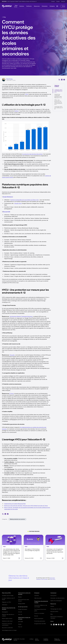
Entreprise (52, 6)
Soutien (58, 1)
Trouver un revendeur (39, 613)
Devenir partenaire (39, 619)
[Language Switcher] (58, 6)
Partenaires (45, 6)
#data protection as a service (17, 519)
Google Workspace (23, 609)
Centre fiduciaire (37, 640)
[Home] (7, 6)
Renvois (36, 616)
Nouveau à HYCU (54, 612)
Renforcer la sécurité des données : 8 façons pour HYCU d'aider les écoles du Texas (26, 506)
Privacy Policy (52, 579)
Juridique (31, 639)
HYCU (27, 94)
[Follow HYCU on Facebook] (59, 625)
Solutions (22, 6)
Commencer (53, 593)
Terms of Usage (44, 579)
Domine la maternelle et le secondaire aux (25, 200)
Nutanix (20, 597)
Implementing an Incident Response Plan (15, 504)
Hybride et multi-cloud (7, 621)
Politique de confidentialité (57, 640)
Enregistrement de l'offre (40, 624)
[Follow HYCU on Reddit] (64, 625)
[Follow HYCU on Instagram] (61, 625)
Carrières (37, 596)
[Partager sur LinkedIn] (62, 80)
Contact (53, 1)
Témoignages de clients (56, 609)
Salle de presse (38, 598)
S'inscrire (63, 1)
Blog (4, 17)
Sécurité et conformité (7, 628)
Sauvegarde (5, 612)
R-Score (12, 394)
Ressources (37, 6)
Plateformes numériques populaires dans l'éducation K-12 (58, 96)
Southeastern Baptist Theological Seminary (21, 316)
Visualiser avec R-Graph (8, 596)
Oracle (20, 624)
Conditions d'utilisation (46, 640)
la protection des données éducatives (32, 154)
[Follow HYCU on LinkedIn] (54, 625)
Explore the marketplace (56, 601)
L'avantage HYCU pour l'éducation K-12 (59, 108)
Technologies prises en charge (9, 630)
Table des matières (57, 86)
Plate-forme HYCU (6, 593)
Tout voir (20, 614)
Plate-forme (16, 6)
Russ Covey (9, 79)
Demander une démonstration (58, 598)
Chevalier (12, 355)
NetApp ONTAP (22, 604)
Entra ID (20, 612)
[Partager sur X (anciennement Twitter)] (59, 80)
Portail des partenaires (40, 621)
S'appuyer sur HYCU (6, 602)
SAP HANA (21, 622)
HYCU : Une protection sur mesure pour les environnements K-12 (58, 102)
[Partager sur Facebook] (64, 80)
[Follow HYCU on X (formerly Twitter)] (51, 625)
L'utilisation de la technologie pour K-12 (58, 91)
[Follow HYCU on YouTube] (56, 625)
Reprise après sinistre (7, 619)
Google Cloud (18, 203)
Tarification (29, 6)
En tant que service (23, 607)
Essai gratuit (53, 596)
